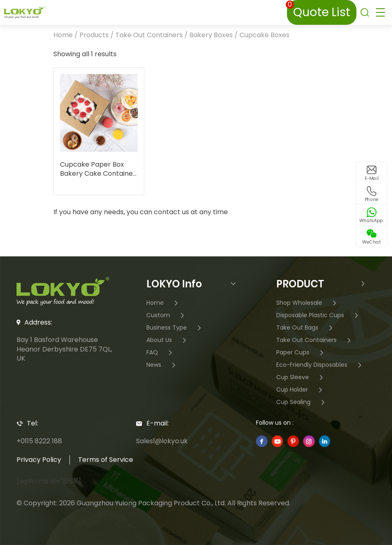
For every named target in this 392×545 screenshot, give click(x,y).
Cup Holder (300, 390)
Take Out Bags (306, 328)
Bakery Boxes (211, 35)
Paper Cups (301, 353)
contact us (171, 212)
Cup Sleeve (301, 378)
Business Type (175, 328)
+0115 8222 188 (39, 441)
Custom (166, 316)
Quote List (319, 10)
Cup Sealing (302, 402)
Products (94, 35)
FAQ (160, 353)
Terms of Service (106, 460)
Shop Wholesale (307, 303)
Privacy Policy (39, 460)
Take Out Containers (149, 35)
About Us (167, 340)
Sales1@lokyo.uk (162, 441)
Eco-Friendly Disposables (320, 365)
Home (63, 35)
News (162, 365)
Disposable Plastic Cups (318, 316)
